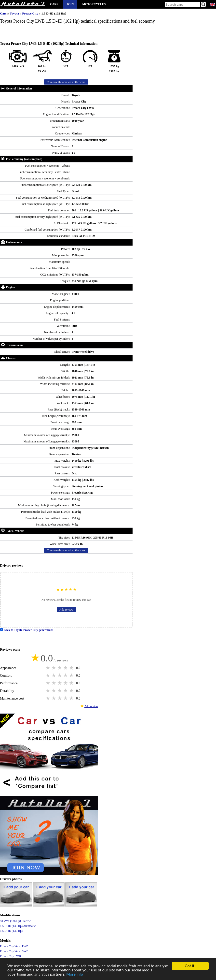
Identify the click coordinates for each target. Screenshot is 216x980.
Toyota (15, 13)
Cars (54, 4)
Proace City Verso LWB (14, 946)
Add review (66, 610)
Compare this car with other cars (66, 82)
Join (70, 4)
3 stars (60, 668)
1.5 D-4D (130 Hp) (11, 931)
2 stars (54, 668)
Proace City (30, 13)
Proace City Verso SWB (14, 951)
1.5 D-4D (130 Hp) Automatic (18, 926)
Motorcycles (94, 4)
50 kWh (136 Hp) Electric (15, 921)
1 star (48, 668)
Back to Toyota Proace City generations (27, 630)
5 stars (72, 668)
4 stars (66, 668)
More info (75, 975)
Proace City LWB (10, 956)
